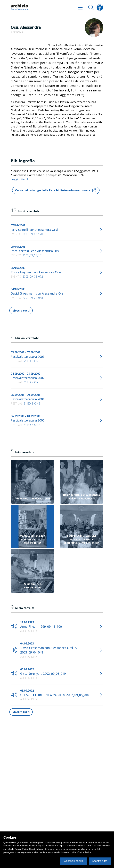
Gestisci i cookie (74, 861)
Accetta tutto (100, 861)
